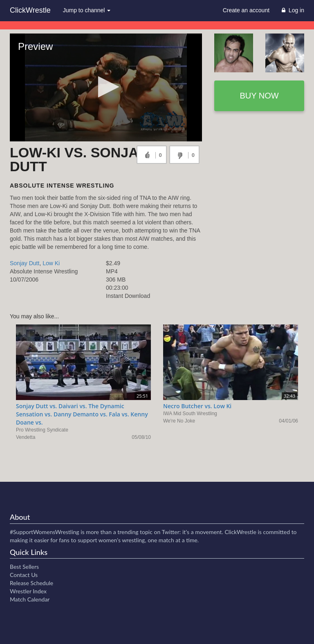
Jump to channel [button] (87, 10)
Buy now (259, 96)
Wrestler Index (28, 591)
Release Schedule (31, 583)
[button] (106, 87)
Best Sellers (24, 567)
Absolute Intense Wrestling (62, 186)
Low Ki (51, 263)
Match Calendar (30, 599)
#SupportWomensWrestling (45, 532)
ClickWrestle (30, 10)
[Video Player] (106, 87)
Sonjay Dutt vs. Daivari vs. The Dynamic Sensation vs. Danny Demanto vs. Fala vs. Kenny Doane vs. (82, 414)
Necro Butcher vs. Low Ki (197, 406)
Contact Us (24, 575)
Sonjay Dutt (25, 263)
